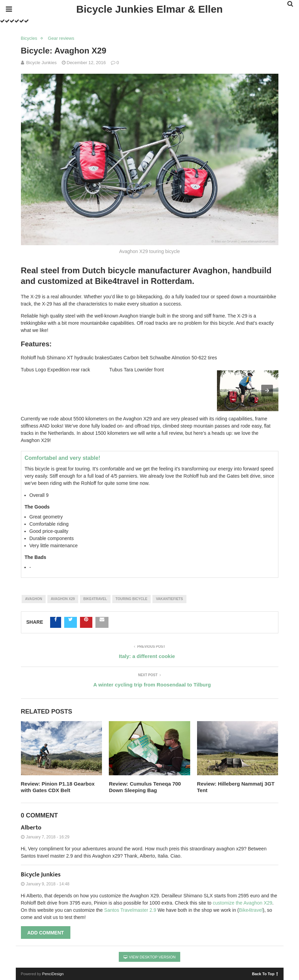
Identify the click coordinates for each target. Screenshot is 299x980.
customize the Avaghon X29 (243, 903)
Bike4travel (95, 599)
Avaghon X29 (63, 599)
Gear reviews (61, 38)
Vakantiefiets (169, 599)
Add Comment (46, 933)
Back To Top (265, 973)
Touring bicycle (132, 599)
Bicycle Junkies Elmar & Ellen (149, 9)
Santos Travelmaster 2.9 (130, 910)
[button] (267, 391)
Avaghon (34, 599)
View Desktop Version (150, 957)
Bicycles (29, 38)
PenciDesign (53, 974)
